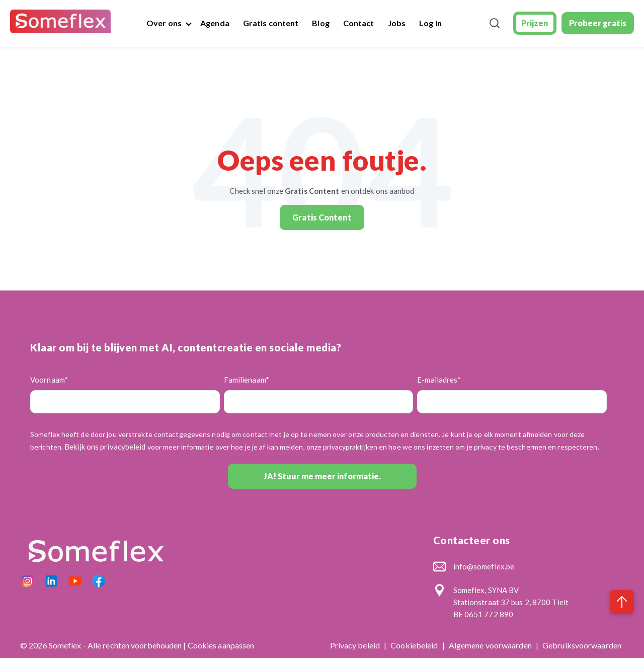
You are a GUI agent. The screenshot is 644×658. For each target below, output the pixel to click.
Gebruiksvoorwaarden (582, 637)
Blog (320, 23)
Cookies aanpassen (221, 637)
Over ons (164, 23)
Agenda (215, 23)
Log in (430, 23)
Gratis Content (322, 209)
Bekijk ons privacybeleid (105, 438)
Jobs (397, 23)
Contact (359, 23)
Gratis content (271, 23)
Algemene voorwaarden (491, 637)
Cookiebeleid (415, 637)
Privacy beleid (356, 637)
